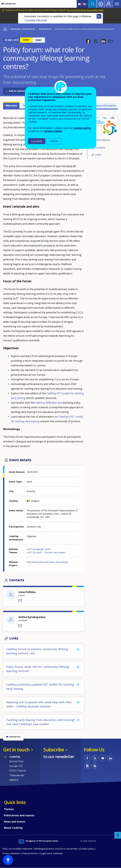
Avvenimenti (45, 29)
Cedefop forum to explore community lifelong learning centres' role (37, 651)
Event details (102, 140)
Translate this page (36, 20)
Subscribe (54, 750)
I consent (37, 141)
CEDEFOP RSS (95, 766)
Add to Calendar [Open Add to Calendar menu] (18, 91)
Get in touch (16, 750)
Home (5, 28)
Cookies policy (87, 849)
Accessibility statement (21, 849)
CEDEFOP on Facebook (87, 758)
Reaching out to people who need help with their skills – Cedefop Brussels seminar (39, 704)
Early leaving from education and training (47, 562)
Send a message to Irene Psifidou (20, 601)
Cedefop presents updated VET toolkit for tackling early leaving (40, 687)
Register (109, 4)
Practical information (104, 106)
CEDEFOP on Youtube (103, 758)
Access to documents (67, 849)
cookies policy (82, 128)
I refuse (54, 141)
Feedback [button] (118, 835)
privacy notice (53, 131)
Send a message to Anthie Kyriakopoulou (20, 626)
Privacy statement (11, 853)
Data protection (30, 853)
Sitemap (58, 853)
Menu (117, 4)
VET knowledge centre (39, 549)
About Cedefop (13, 828)
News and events (15, 822)
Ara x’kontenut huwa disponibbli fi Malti (85, 10)
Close (99, 16)
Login (101, 4)
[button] (88, 41)
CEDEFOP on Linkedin (110, 758)
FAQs (5, 849)
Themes (9, 809)
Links (98, 155)
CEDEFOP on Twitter (95, 758)
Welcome (11, 106)
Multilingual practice (44, 849)
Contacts (100, 148)
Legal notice (46, 853)
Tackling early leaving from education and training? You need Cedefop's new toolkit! (41, 722)
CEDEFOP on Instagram (87, 766)
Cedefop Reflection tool (49, 403)
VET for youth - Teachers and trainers (47, 552)
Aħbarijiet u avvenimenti (23, 29)
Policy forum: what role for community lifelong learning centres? (37, 669)
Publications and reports (19, 815)
